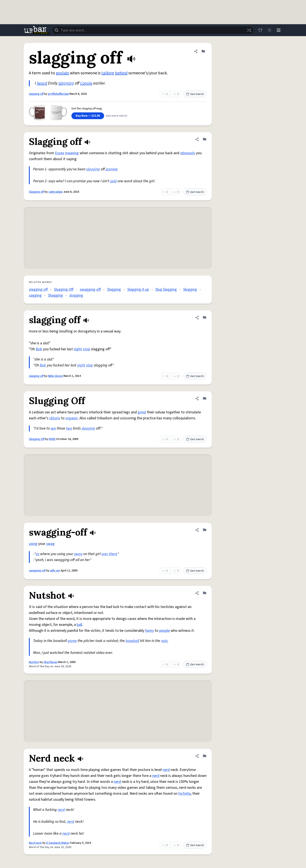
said (113, 181)
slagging (66, 83)
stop (86, 349)
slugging (88, 428)
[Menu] (278, 30)
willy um (55, 571)
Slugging (190, 289)
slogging (76, 295)
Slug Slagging (166, 289)
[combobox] (153, 30)
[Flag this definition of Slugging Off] (204, 399)
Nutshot (34, 662)
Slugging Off (64, 289)
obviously (188, 153)
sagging (35, 295)
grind (142, 412)
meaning (72, 153)
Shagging (55, 295)
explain (62, 73)
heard (42, 83)
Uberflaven (51, 662)
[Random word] (248, 30)
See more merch (116, 116)
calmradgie (56, 192)
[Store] (260, 30)
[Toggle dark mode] (269, 30)
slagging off (36, 94)
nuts (164, 641)
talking (108, 73)
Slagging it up (138, 289)
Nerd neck (35, 843)
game (72, 641)
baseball (132, 641)
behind (121, 73)
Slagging (114, 289)
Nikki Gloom (55, 376)
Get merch (195, 94)
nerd (166, 770)
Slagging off (36, 192)
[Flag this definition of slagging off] (203, 51)
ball (79, 625)
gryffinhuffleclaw (58, 94)
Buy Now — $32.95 (88, 116)
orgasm (72, 418)
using (33, 544)
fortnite (184, 794)
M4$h (52, 439)
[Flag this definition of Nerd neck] (204, 756)
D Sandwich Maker (58, 843)
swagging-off (90, 289)
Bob (39, 349)
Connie (86, 83)
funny (149, 631)
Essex (60, 153)
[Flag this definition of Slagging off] (204, 139)
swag (50, 544)
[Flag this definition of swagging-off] (204, 530)
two (69, 428)
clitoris (55, 418)
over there (109, 554)
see (53, 428)
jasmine (112, 169)
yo (38, 554)
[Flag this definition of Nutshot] (204, 593)
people (164, 631)
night (78, 349)
